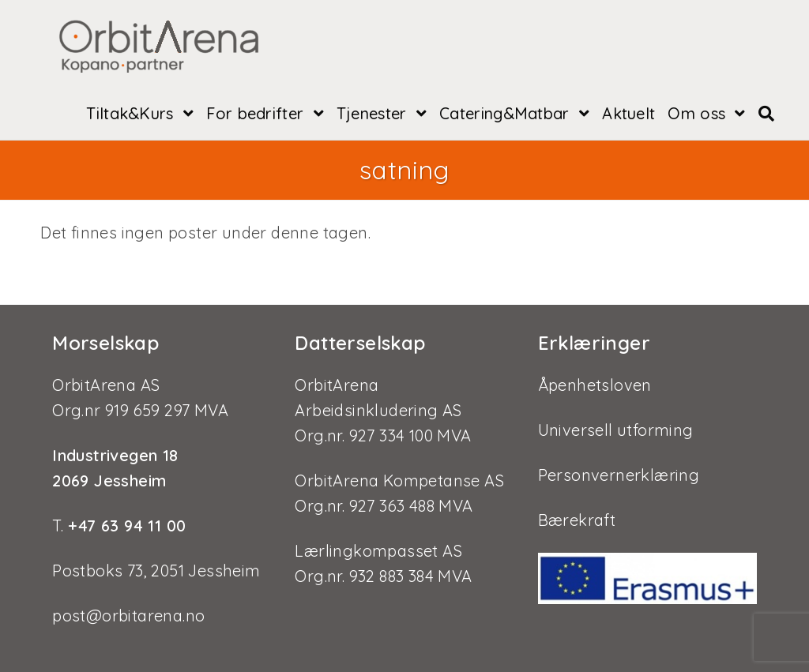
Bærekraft (577, 520)
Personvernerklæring (619, 475)
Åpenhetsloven (595, 385)
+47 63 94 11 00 (124, 526)
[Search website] (766, 114)
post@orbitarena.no (128, 616)
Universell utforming (616, 430)
